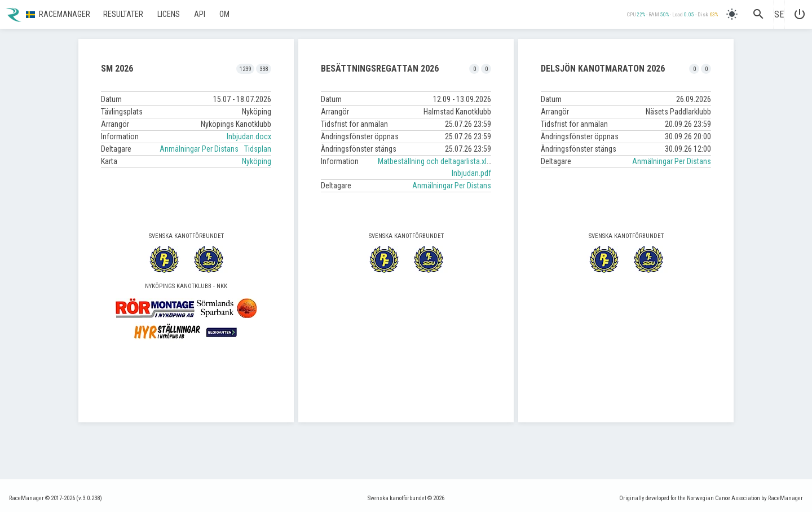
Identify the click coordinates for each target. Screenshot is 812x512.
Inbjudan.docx (249, 136)
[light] (732, 14)
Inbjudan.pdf (471, 173)
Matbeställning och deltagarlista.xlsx (436, 161)
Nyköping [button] (257, 161)
